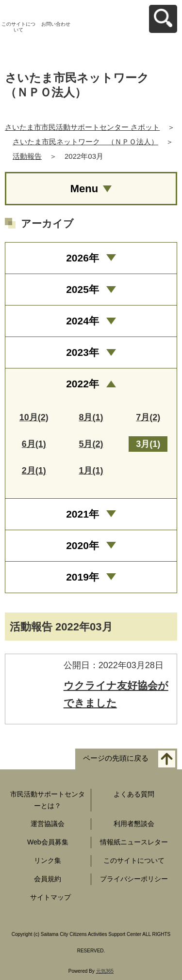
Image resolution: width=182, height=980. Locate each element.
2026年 (83, 258)
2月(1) (34, 471)
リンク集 (48, 860)
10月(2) (34, 417)
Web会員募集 (48, 842)
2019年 (83, 577)
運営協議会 (48, 824)
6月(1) (34, 444)
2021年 (83, 514)
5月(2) (91, 444)
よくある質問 (134, 794)
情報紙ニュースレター (134, 842)
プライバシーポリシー (134, 879)
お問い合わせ (56, 24)
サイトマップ (50, 897)
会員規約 (48, 879)
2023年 (83, 352)
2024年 (83, 321)
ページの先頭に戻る (116, 758)
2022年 (83, 384)
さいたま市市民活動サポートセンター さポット (82, 127)
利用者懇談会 (134, 824)
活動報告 (27, 156)
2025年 (83, 289)
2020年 (83, 545)
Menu (84, 189)
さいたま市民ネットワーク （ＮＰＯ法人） (85, 142)
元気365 (105, 971)
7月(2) (148, 417)
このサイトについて (18, 27)
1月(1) (91, 471)
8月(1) (91, 417)
